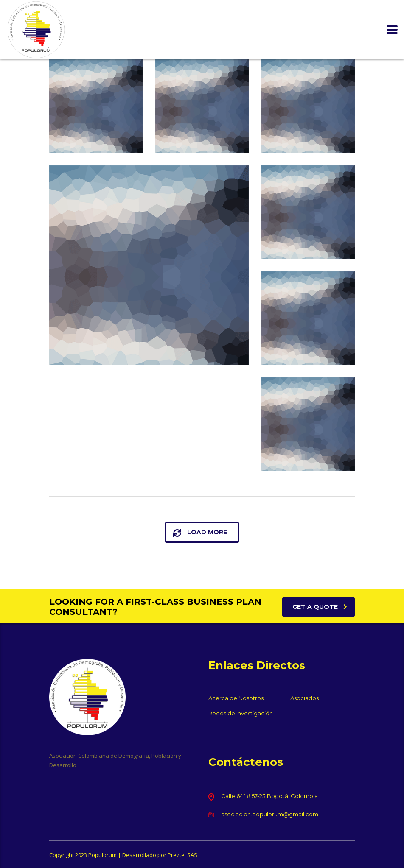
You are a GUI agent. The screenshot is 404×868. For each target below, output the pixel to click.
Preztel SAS (182, 855)
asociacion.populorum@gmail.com (270, 814)
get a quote (320, 607)
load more (200, 532)
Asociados (304, 698)
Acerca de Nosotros (236, 698)
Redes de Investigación (241, 713)
